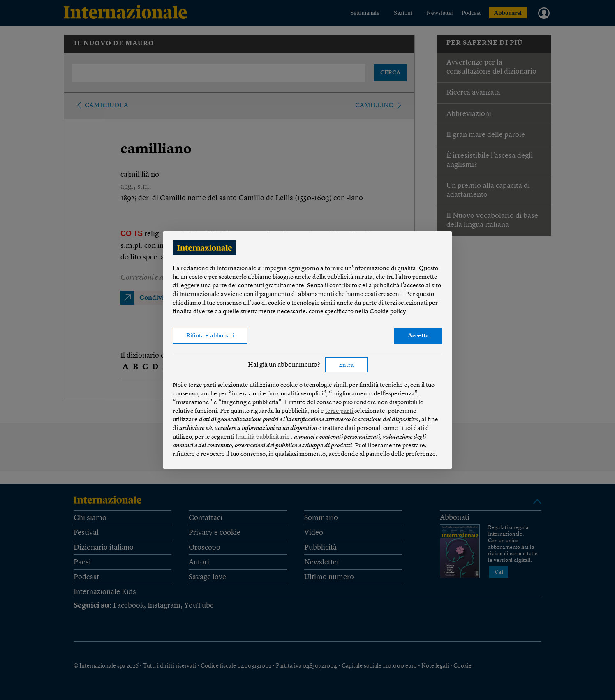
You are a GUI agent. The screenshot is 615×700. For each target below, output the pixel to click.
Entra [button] (346, 365)
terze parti (340, 411)
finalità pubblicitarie (263, 437)
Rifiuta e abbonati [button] (210, 336)
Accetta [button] (418, 336)
